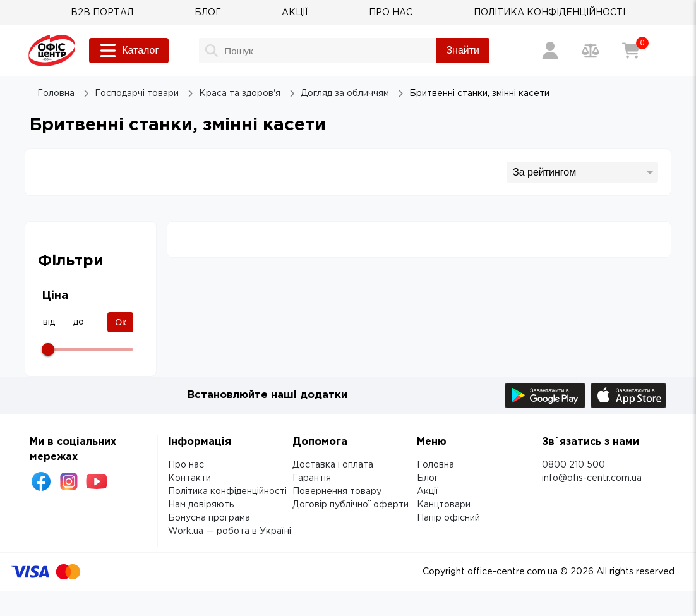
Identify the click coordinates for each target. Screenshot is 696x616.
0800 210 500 (573, 465)
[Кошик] (631, 51)
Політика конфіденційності (227, 492)
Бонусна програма (209, 518)
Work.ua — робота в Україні (230, 531)
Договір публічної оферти (351, 505)
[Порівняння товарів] (591, 51)
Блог (428, 478)
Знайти (463, 50)
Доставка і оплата (333, 465)
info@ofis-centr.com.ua (592, 478)
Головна (435, 465)
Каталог (129, 51)
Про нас (186, 465)
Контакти (189, 478)
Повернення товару (337, 492)
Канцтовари (444, 505)
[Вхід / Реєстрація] (550, 51)
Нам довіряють (201, 505)
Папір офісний (448, 518)
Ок (120, 322)
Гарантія (312, 478)
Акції (428, 492)
